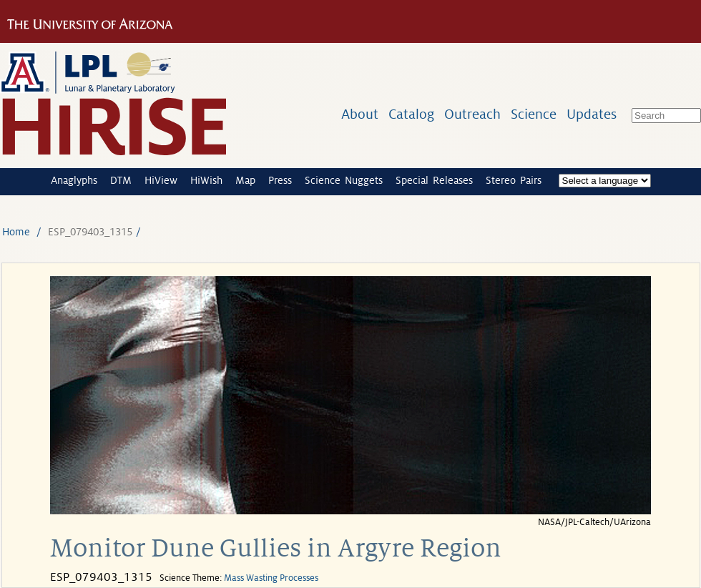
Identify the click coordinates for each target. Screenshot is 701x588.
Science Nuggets (344, 180)
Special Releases (434, 180)
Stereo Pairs (514, 180)
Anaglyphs (74, 180)
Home (16, 232)
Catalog (411, 114)
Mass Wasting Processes (271, 578)
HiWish (206, 180)
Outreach (472, 114)
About (360, 114)
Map (245, 180)
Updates (592, 114)
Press (280, 180)
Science (534, 114)
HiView (161, 180)
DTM (121, 180)
